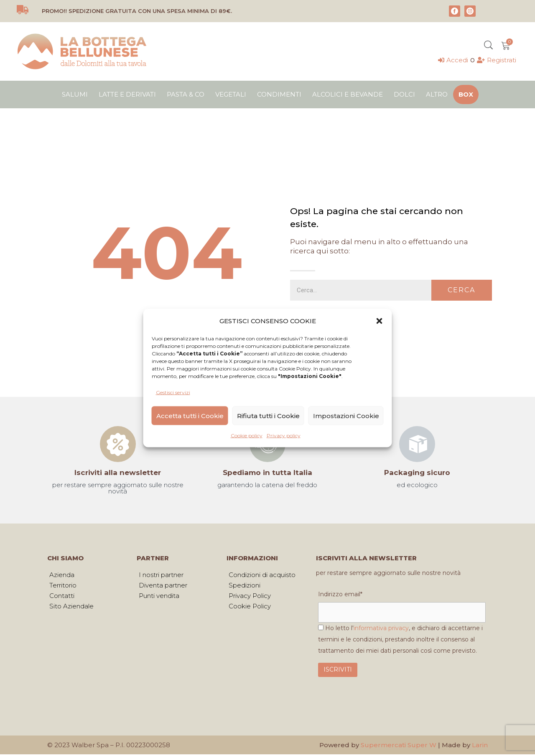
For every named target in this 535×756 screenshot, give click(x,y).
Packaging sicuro (417, 472)
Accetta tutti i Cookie (190, 415)
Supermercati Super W (399, 747)
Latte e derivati (127, 94)
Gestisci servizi (173, 392)
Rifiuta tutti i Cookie (268, 415)
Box (466, 94)
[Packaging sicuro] (417, 444)
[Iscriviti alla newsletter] (118, 444)
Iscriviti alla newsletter (118, 472)
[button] (380, 321)
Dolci (404, 94)
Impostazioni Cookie (346, 415)
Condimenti (279, 94)
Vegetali (231, 94)
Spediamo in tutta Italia (267, 472)
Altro (437, 94)
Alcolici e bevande (348, 94)
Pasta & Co (186, 94)
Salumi (75, 94)
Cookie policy (247, 435)
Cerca (461, 290)
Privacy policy (284, 435)
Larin (480, 747)
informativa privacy (381, 630)
